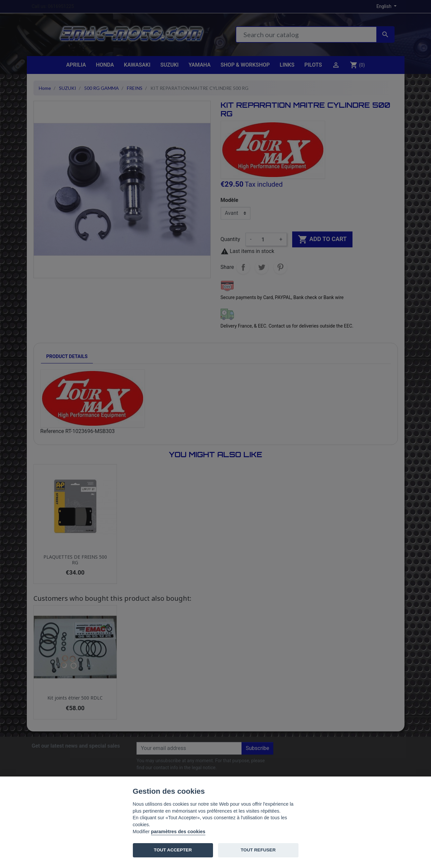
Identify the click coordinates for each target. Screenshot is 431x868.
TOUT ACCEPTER (173, 850)
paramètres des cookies (178, 832)
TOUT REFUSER (258, 850)
